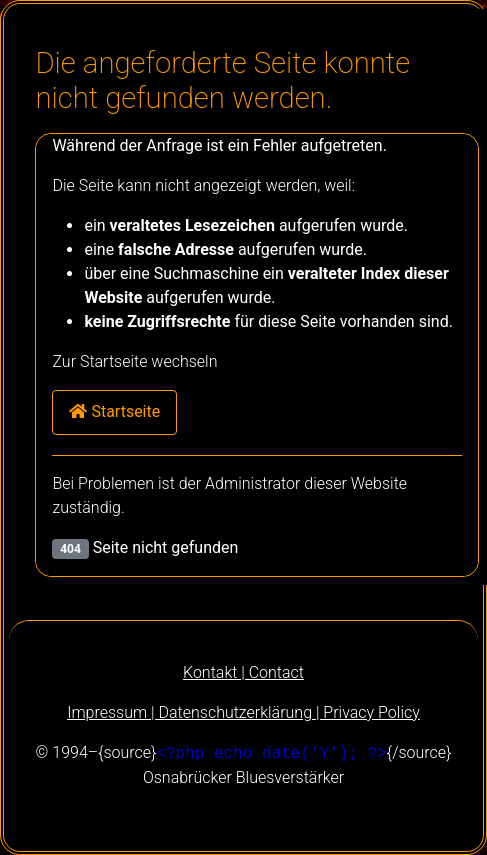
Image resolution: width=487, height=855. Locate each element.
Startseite (114, 411)
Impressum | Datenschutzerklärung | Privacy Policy (243, 712)
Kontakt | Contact (243, 672)
